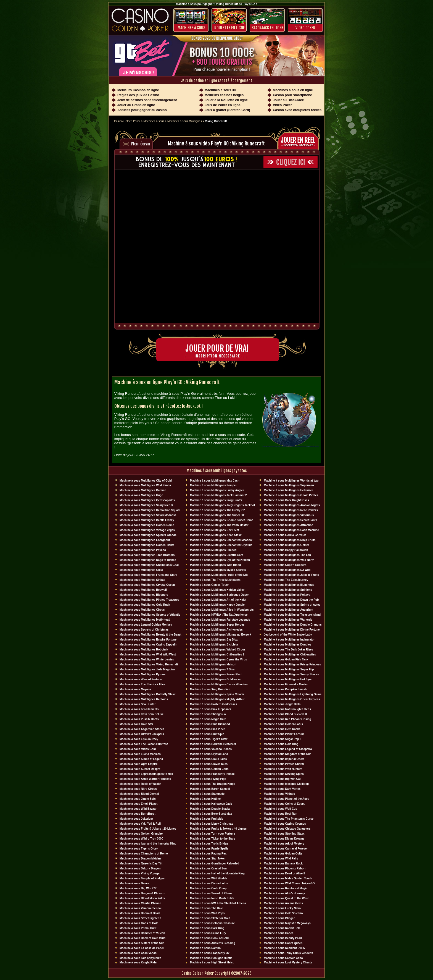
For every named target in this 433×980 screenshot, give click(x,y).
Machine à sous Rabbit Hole (282, 928)
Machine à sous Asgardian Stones (142, 729)
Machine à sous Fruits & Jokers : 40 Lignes (218, 829)
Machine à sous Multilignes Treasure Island (292, 615)
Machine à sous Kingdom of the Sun (287, 754)
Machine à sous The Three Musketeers (215, 580)
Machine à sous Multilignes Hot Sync (288, 679)
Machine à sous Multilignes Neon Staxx (216, 535)
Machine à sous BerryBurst (138, 814)
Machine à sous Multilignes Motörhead (145, 620)
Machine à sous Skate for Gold (210, 918)
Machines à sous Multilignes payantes (217, 471)
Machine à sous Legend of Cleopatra (288, 749)
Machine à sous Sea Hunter (138, 704)
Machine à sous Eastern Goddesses (214, 704)
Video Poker (305, 28)
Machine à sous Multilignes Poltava (287, 595)
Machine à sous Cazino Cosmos (285, 824)
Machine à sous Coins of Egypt (284, 804)
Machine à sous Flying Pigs (208, 779)
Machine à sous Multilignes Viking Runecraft (149, 664)
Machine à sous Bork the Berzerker (213, 744)
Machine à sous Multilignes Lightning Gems (292, 694)
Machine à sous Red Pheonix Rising (287, 719)
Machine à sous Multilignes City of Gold (146, 481)
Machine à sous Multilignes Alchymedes (216, 630)
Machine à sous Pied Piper (207, 729)
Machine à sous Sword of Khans (211, 893)
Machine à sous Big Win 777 (138, 888)
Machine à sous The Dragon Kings (212, 784)
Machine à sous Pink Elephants (211, 709)
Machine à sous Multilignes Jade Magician (147, 669)
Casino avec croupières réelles (297, 110)
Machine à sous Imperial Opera (284, 759)
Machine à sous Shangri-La (208, 714)
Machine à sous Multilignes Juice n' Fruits (291, 575)
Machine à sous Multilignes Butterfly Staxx (148, 694)
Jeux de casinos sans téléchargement (147, 100)
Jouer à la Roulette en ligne (226, 100)
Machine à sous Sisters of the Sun (142, 943)
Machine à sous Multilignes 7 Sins (212, 669)
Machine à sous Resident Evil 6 (284, 948)
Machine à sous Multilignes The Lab (287, 555)
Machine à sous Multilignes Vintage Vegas (147, 530)
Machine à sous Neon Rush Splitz (212, 898)
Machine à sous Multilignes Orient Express (292, 699)
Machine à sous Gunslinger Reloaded (215, 863)
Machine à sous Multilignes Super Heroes (217, 625)
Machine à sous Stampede (207, 794)
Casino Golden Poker (127, 121)
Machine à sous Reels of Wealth (141, 784)
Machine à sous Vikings (279, 794)
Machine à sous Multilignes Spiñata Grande (148, 535)
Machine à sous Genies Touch (210, 585)
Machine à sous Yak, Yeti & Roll (140, 824)
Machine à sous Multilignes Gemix (286, 545)
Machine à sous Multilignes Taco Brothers (147, 555)
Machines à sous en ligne (293, 90)
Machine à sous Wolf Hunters (283, 769)
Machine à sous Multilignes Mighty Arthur (217, 699)
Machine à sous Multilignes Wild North (289, 560)
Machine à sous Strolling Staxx (284, 834)
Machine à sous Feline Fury (208, 933)
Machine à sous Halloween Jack (211, 804)
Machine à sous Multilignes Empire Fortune (148, 640)
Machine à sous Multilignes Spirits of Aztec (292, 605)
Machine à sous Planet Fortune (284, 734)
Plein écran (141, 144)
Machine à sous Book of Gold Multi (142, 938)
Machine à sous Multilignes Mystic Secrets (218, 570)
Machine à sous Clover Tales (209, 764)
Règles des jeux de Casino (138, 95)
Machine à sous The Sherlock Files (142, 684)
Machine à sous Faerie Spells (209, 849)
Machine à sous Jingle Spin (138, 799)
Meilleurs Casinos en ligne (138, 90)
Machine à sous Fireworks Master (286, 684)
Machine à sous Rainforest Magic (286, 888)
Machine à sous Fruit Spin (207, 734)
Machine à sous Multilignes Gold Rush (145, 605)
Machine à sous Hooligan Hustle (211, 958)
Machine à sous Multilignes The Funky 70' (217, 510)
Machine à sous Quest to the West (286, 898)
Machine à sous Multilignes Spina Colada (217, 694)
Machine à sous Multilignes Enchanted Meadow (221, 540)
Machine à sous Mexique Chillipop (286, 784)
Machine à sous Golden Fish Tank (286, 659)
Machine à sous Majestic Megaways (287, 923)
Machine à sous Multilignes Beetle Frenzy (147, 520)
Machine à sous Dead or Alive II (284, 873)
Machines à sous (191, 28)
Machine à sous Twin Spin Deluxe (142, 714)
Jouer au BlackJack (288, 100)
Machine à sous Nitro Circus (138, 789)
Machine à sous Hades (278, 933)
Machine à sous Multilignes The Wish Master (219, 525)
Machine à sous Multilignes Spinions (288, 590)
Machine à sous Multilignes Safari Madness (148, 515)
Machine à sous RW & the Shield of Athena (218, 903)
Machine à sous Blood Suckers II (285, 714)
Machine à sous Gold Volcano (283, 913)
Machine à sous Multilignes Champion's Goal (149, 565)
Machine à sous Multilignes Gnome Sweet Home (222, 520)
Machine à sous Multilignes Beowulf (143, 590)
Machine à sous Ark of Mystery (284, 844)
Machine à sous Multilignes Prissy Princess (292, 664)
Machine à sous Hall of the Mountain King (217, 873)
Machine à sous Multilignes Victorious (289, 515)
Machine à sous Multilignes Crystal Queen (147, 585)
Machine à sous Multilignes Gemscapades (147, 500)
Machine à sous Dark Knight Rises (286, 500)
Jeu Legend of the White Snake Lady (288, 635)
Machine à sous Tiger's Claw (209, 739)
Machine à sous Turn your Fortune (212, 834)
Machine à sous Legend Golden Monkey (146, 625)
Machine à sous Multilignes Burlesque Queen (220, 595)
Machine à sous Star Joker (207, 859)
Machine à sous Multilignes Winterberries (147, 659)
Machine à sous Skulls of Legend (141, 759)
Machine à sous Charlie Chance (140, 903)
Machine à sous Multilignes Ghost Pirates (291, 495)
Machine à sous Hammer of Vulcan (142, 933)
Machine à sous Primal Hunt (138, 928)
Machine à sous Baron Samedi (210, 789)
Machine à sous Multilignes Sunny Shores (291, 674)
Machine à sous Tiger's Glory (139, 849)
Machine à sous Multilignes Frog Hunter (216, 500)
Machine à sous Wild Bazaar (138, 809)
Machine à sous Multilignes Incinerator (289, 640)
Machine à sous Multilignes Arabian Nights (292, 505)
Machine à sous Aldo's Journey (284, 893)
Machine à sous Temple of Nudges (142, 878)
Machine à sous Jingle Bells (282, 704)
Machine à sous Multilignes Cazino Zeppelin (148, 645)
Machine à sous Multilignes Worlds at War (291, 481)
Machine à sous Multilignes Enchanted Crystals (221, 545)
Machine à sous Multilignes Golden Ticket (147, 545)
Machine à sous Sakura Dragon (140, 868)
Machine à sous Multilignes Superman (289, 485)
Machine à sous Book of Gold (209, 938)
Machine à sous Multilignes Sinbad (142, 580)
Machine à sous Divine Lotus (209, 883)
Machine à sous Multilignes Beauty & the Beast (150, 635)
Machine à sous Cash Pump (208, 888)
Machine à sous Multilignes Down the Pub (291, 600)
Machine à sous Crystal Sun (208, 868)
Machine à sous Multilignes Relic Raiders (291, 510)
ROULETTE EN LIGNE (229, 28)
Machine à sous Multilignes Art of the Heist (218, 600)
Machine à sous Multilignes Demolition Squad (150, 510)
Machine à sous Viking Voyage (140, 873)
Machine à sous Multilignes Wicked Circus (218, 650)
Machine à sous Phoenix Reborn (285, 868)
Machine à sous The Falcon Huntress (144, 744)
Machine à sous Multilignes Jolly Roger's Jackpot (222, 505)
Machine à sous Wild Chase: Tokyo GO (289, 883)
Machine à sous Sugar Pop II (282, 739)
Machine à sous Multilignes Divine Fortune (292, 630)
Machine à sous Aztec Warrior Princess (145, 779)
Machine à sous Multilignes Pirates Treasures (149, 600)
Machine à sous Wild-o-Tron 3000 (141, 839)
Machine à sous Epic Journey (139, 739)
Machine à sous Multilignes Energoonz (145, 540)
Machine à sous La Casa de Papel (142, 948)
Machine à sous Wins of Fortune (141, 679)
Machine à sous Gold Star (136, 724)
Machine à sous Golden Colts (209, 769)
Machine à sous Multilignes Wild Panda (145, 485)
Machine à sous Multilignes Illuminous (289, 585)
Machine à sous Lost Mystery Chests (288, 962)
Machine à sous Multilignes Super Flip (289, 669)
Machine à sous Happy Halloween (286, 550)
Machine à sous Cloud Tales (208, 759)
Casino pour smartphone (292, 95)
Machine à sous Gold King (281, 744)
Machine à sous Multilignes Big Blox (214, 640)
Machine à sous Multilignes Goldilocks (215, 679)
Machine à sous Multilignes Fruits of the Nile (219, 575)
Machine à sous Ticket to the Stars (213, 839)
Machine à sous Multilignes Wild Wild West (148, 654)
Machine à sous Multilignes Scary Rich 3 (146, 505)
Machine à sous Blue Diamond (210, 724)
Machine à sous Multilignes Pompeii (214, 485)
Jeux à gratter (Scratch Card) (227, 110)
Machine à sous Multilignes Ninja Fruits (290, 540)
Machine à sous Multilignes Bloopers (144, 595)
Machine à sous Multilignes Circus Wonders (219, 684)
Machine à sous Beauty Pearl (283, 938)
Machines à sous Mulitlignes (185, 121)
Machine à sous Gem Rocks (282, 729)
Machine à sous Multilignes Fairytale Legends (220, 620)
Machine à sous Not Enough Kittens (287, 709)
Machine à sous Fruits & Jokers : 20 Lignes (148, 829)
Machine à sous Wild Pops (207, 913)
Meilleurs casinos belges (224, 95)
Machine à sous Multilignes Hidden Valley (217, 590)
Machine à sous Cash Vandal (138, 953)
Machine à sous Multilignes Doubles (287, 645)
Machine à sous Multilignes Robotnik (144, 650)
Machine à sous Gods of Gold (139, 923)
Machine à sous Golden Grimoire (141, 834)
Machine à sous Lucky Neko (282, 908)
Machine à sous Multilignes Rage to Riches (148, 560)
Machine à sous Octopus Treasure (212, 923)
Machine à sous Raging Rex (208, 854)
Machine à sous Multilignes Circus (142, 610)
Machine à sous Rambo (205, 948)
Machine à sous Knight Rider (138, 962)
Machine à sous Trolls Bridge (209, 844)
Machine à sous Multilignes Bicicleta (214, 645)
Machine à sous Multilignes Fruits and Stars (148, 575)
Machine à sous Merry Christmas (212, 824)
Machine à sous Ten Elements (139, 709)
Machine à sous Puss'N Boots (139, 719)
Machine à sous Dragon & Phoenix (142, 893)
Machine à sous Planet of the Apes (286, 799)
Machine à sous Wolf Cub (280, 809)
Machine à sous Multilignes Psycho (143, 550)
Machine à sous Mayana (135, 689)
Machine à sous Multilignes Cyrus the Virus (218, 659)
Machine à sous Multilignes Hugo (141, 495)
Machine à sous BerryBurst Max (211, 814)
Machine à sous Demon (135, 883)
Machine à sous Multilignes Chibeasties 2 (217, 654)
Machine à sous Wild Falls (281, 859)
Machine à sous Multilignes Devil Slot (215, 530)
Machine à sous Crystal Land (209, 754)
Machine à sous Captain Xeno (283, 958)
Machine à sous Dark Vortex (282, 789)
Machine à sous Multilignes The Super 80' (217, 515)
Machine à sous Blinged (279, 918)
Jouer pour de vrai (217, 348)
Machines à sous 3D (221, 90)
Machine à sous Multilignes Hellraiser (288, 490)
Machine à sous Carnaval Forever (286, 849)
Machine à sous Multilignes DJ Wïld (287, 570)
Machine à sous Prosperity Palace (212, 774)
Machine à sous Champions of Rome (144, 854)
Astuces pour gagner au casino (142, 110)
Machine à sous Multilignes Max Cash (215, 481)
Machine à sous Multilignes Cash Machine (291, 530)
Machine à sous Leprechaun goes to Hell (146, 774)
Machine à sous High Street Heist (212, 962)
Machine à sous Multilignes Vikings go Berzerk (221, 635)
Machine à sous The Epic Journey (286, 580)
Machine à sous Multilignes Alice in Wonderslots (222, 610)
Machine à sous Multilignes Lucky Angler (217, 490)
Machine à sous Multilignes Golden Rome (147, 525)
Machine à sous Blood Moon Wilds (142, 898)
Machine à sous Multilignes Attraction (288, 525)
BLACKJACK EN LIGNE (267, 28)
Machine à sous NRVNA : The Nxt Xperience (219, 615)
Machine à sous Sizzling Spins (284, 774)
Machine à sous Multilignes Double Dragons (293, 625)
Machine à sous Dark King (207, 928)
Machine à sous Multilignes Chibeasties (290, 654)
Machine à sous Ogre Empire (138, 764)
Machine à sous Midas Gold (138, 749)
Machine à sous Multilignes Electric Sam (216, 555)
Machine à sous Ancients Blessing (213, 943)
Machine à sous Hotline (205, 799)
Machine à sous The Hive (206, 908)
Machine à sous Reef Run (280, 814)
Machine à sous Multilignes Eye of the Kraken (220, 560)
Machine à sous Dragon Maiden (140, 859)
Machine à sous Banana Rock (283, 863)
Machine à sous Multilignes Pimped (213, 550)
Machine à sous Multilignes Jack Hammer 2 (218, 495)
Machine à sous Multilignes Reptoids (144, 699)
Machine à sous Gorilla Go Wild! (285, 535)
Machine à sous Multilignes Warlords (288, 620)
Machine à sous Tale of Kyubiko (140, 958)
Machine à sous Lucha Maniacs (140, 754)
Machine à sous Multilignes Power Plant (216, 674)
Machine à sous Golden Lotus (283, 724)
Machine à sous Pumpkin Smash (285, 689)
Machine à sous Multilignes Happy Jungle (217, 605)
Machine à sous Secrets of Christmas (144, 630)
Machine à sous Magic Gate (208, 719)
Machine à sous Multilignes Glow (141, 570)
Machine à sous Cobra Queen (283, 943)
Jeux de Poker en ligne (223, 105)
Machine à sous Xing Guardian (210, 689)
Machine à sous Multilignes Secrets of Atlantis (150, 615)
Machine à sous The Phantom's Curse (289, 819)
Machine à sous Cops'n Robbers (285, 565)
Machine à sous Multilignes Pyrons (142, 674)
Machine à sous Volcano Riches (211, 749)
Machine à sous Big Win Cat (282, 779)
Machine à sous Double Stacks (210, 809)
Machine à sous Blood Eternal (139, 794)
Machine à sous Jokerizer (136, 819)
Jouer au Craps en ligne (136, 105)
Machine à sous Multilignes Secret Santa (290, 520)
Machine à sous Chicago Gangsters (287, 829)
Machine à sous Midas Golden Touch (288, 878)
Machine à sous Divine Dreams (284, 839)
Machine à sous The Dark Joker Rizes (288, 650)
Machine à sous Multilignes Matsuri (213, 664)
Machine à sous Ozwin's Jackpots (142, 734)
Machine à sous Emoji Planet (138, 804)
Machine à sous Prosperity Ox (210, 953)
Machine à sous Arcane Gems (283, 903)
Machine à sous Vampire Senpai (141, 908)
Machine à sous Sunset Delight (140, 769)
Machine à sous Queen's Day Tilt (141, 863)
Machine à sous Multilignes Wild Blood (215, 565)
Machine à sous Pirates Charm (284, 764)
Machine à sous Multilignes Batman (143, 490)
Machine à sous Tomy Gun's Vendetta (288, 953)
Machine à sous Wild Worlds (209, 878)
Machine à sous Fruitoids (207, 819)
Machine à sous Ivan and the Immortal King (148, 844)
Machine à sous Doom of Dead (140, 913)
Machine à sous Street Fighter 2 (140, 918)
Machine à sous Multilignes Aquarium (288, 610)
